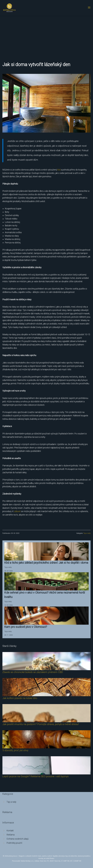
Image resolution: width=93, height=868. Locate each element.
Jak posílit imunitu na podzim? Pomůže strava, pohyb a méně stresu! (41, 724)
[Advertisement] (46, 34)
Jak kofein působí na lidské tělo (20, 698)
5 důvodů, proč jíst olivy (15, 750)
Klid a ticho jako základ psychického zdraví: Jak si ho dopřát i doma (46, 563)
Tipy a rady (87, 533)
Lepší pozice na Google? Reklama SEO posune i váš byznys (35, 776)
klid (59, 170)
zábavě (17, 511)
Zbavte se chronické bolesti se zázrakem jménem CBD (33, 672)
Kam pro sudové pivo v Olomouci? (26, 627)
